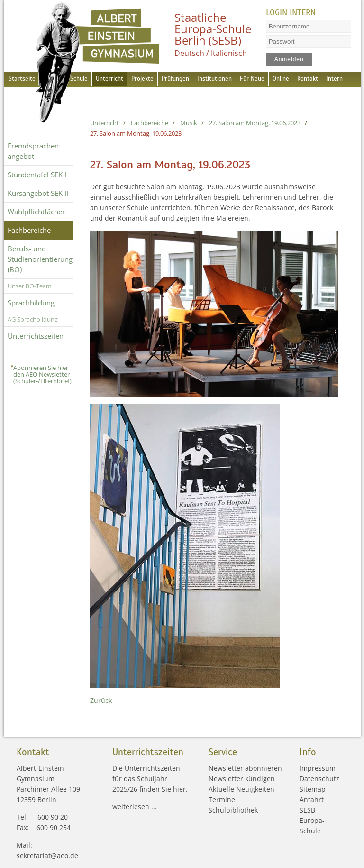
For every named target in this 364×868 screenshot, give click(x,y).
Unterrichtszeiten (36, 336)
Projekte (152, 79)
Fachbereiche (29, 230)
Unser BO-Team (29, 286)
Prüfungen (188, 79)
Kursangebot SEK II (38, 193)
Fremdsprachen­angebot (34, 151)
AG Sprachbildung (33, 319)
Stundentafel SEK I (37, 175)
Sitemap (313, 789)
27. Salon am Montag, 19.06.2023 (255, 123)
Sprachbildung (31, 303)
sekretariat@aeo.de (47, 855)
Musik (189, 123)
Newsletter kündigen (242, 779)
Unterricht (115, 79)
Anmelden (289, 59)
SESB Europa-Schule (312, 820)
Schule (81, 79)
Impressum (318, 768)
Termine (222, 799)
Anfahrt (312, 799)
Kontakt (334, 79)
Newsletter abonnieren (245, 768)
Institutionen (232, 79)
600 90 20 (53, 817)
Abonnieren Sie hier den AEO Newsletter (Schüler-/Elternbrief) (42, 374)
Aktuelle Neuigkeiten (241, 789)
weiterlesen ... (135, 807)
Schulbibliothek (233, 810)
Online (305, 79)
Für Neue (273, 79)
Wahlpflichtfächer (36, 212)
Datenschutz (319, 779)
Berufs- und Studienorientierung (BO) (40, 259)
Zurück (101, 700)
